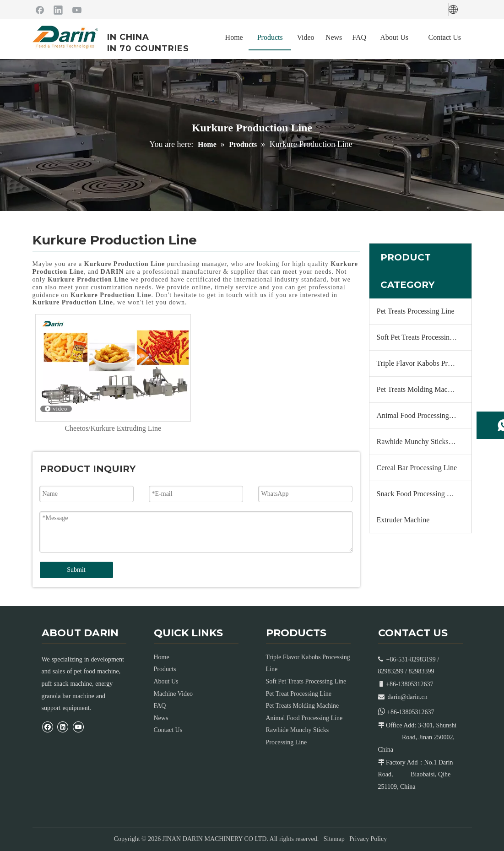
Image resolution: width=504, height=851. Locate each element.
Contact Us (168, 730)
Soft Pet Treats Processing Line (423, 337)
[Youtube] (77, 10)
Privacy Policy (368, 839)
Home (162, 657)
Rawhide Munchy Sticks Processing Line (424, 442)
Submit (76, 570)
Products (165, 669)
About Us (166, 681)
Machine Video (173, 694)
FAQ (160, 706)
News (161, 718)
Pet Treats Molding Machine (419, 389)
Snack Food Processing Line (419, 494)
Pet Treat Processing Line (299, 694)
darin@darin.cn (408, 697)
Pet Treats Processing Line (416, 311)
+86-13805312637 (411, 712)
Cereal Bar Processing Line (417, 468)
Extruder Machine (403, 520)
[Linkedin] (58, 10)
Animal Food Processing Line (421, 415)
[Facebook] (40, 10)
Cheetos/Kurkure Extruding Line (113, 428)
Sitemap (334, 839)
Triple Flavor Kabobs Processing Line (424, 363)
